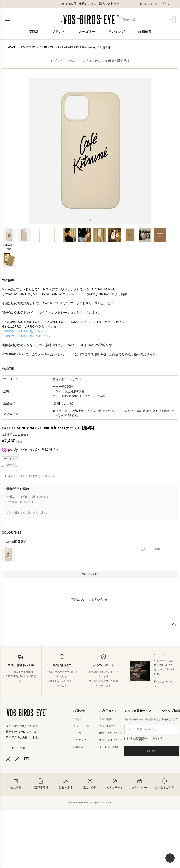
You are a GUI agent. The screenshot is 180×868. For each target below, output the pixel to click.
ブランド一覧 (81, 726)
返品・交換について (111, 740)
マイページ (148, 4)
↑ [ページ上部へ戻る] (170, 858)
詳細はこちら (63, 403)
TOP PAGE (16, 748)
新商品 (34, 32)
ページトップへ (174, 624)
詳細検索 (145, 32)
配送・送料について (111, 733)
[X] (17, 759)
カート (169, 4)
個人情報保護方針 (140, 738)
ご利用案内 (106, 719)
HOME (12, 48)
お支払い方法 (107, 726)
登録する (152, 751)
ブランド (58, 32)
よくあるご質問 (108, 747)
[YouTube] (27, 759)
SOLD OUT (28, 48)
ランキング (117, 32)
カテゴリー (87, 32)
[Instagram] (8, 759)
